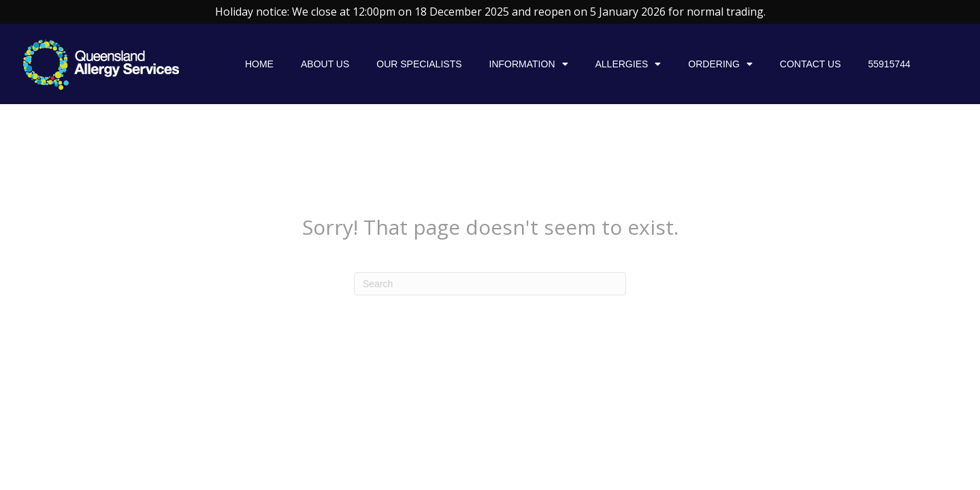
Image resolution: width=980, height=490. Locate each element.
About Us (325, 64)
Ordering (720, 64)
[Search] (490, 284)
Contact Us (811, 64)
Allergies (628, 64)
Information (529, 64)
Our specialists (419, 64)
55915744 (889, 64)
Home (259, 64)
